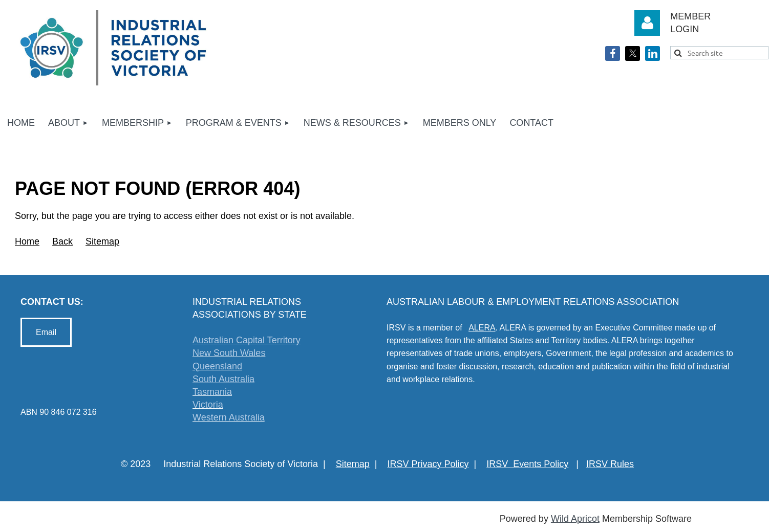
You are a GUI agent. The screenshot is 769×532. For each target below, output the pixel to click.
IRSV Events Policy (527, 464)
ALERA (482, 328)
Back (62, 241)
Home (27, 241)
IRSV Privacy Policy (428, 464)
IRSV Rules (610, 464)
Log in (647, 23)
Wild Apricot (575, 519)
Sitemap (102, 241)
